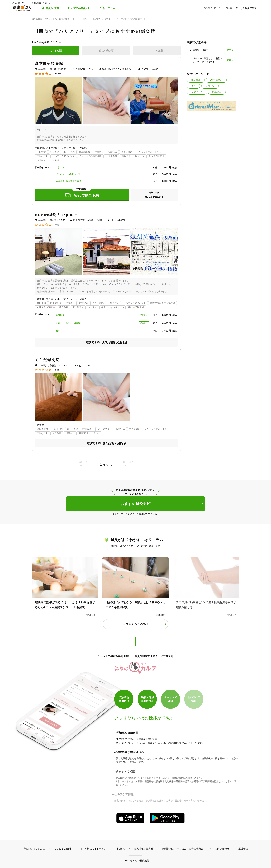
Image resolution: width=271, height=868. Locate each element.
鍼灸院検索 (52, 8)
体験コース (61, 167)
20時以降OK (216, 80)
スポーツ (210, 86)
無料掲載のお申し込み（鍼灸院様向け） (184, 849)
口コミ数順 (157, 51)
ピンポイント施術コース (68, 174)
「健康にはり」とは (34, 849)
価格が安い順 (106, 51)
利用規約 (120, 849)
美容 (194, 86)
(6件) (60, 74)
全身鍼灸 (60, 315)
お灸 (58, 331)
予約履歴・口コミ (212, 8)
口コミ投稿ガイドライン (93, 849)
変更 (229, 50)
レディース (197, 92)
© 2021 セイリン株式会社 (135, 860)
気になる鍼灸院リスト (247, 8)
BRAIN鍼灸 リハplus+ (56, 215)
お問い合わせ (222, 849)
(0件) (57, 225)
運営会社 (243, 849)
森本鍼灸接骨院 (49, 63)
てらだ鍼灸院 (47, 360)
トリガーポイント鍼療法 (68, 323)
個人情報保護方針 (144, 849)
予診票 (229, 8)
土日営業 (196, 80)
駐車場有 (217, 92)
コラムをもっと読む (135, 624)
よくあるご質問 (62, 849)
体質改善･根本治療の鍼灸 (69, 181)
